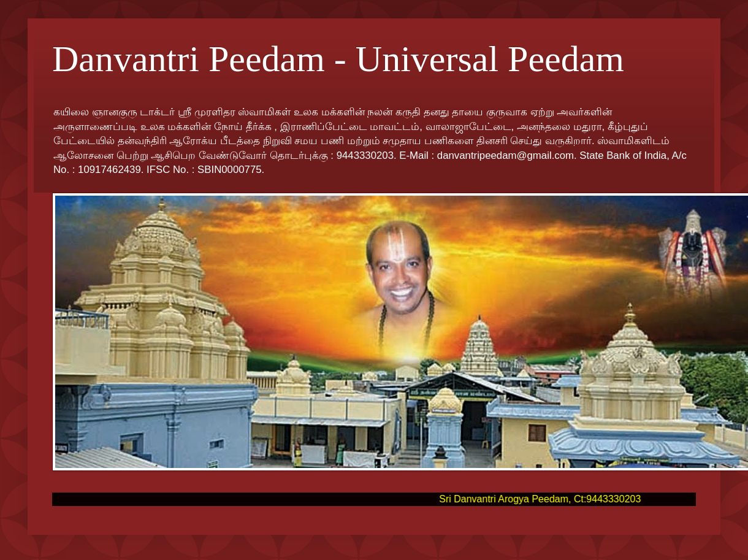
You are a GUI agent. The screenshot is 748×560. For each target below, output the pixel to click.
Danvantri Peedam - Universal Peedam (338, 59)
